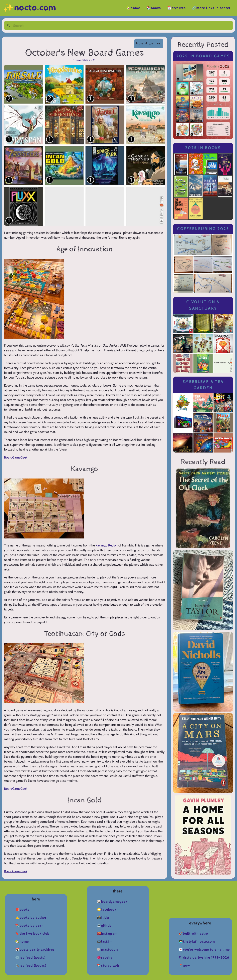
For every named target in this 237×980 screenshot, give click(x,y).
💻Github (104, 926)
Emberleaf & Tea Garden (203, 385)
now (186, 966)
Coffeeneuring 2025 (203, 229)
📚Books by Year (29, 926)
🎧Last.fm (105, 942)
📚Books (154, 8)
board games (149, 43)
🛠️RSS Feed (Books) (31, 966)
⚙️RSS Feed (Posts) (30, 958)
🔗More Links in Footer (211, 8)
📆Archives (176, 8)
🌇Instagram (107, 934)
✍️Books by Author (31, 918)
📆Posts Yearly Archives (35, 950)
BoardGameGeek (16, 457)
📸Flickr (103, 918)
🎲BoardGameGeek (112, 902)
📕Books (22, 910)
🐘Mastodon (107, 950)
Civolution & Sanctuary (203, 305)
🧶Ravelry (105, 958)
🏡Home (133, 8)
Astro (204, 934)
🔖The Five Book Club (32, 934)
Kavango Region (107, 545)
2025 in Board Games (203, 56)
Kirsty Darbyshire (196, 958)
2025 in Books (203, 148)
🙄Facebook (107, 910)
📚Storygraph (108, 966)
